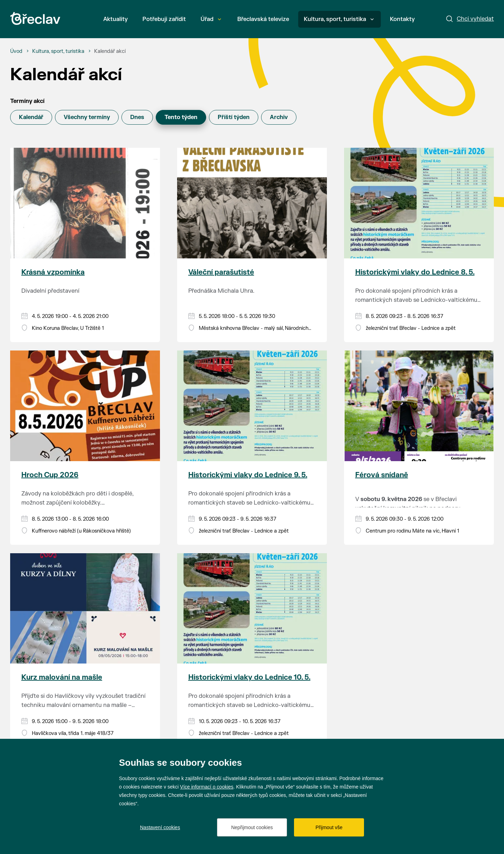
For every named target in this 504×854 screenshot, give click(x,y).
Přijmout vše (329, 827)
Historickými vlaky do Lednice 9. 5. (248, 475)
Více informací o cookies (207, 787)
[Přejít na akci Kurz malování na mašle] (85, 609)
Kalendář (31, 117)
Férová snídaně (382, 475)
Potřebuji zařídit (164, 19)
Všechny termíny (87, 117)
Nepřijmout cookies (252, 827)
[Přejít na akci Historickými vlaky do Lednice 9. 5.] (252, 406)
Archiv (279, 117)
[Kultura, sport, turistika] (58, 51)
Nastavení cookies (160, 827)
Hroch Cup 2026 (50, 475)
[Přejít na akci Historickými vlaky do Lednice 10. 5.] (252, 609)
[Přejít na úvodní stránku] (35, 18)
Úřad (211, 19)
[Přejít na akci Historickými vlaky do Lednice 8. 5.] (419, 203)
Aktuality (115, 19)
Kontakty (402, 19)
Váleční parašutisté (221, 272)
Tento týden (181, 117)
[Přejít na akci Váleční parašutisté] (252, 203)
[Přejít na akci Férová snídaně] (419, 406)
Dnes (137, 117)
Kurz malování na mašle (62, 677)
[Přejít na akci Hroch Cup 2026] (85, 406)
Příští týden (234, 117)
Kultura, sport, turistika (339, 19)
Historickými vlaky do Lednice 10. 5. (249, 677)
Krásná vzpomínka (53, 272)
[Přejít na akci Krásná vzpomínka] (85, 203)
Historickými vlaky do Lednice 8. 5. (415, 272)
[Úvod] (16, 51)
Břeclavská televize (263, 19)
